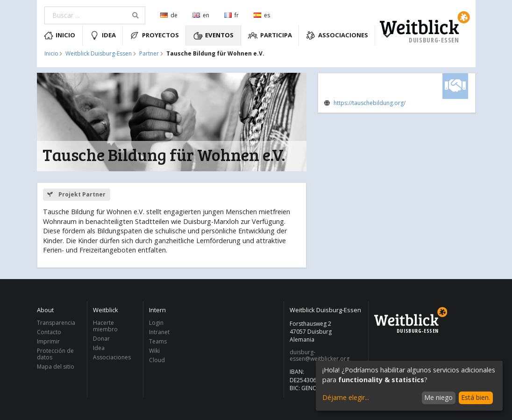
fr (231, 15)
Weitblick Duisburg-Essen (99, 54)
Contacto (49, 332)
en (201, 15)
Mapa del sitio (56, 366)
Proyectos (154, 35)
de (169, 15)
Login (156, 323)
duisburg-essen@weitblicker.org (320, 356)
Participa (270, 35)
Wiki (154, 351)
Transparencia (56, 323)
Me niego (438, 397)
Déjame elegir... (346, 397)
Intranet (159, 332)
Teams (158, 341)
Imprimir (48, 341)
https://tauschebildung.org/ (370, 103)
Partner (149, 54)
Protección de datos (55, 354)
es (262, 15)
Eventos (214, 35)
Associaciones (337, 35)
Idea (103, 35)
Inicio (60, 35)
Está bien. (476, 397)
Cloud (157, 360)
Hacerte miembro (105, 326)
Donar (101, 339)
